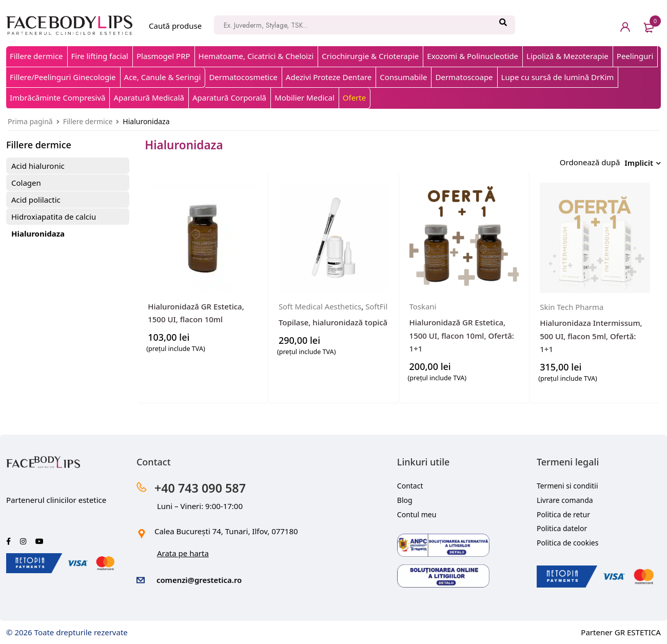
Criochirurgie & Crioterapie (370, 56)
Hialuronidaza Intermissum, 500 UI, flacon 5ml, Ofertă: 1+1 (591, 333)
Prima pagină (30, 121)
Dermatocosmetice (243, 77)
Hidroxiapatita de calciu (54, 217)
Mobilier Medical (305, 97)
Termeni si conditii (567, 483)
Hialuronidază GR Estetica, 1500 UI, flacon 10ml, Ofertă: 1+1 (462, 333)
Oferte (354, 97)
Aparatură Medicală (149, 97)
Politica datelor (562, 526)
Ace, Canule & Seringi (163, 77)
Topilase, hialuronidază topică (333, 333)
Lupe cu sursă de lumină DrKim (558, 77)
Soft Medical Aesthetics (320, 304)
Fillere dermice (36, 56)
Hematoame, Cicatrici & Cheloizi (256, 56)
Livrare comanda (565, 497)
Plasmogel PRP (163, 56)
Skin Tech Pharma (572, 304)
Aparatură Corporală (229, 97)
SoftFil (290, 317)
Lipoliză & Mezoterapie (567, 56)
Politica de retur (563, 512)
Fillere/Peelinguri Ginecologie (63, 77)
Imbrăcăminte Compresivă (57, 97)
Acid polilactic (36, 200)
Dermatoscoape (464, 77)
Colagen (26, 183)
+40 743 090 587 (201, 485)
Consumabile (403, 77)
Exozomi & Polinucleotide (473, 56)
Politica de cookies (568, 540)
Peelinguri (635, 56)
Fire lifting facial (100, 56)
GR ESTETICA (638, 630)
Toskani (423, 304)
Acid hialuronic (38, 166)
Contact (410, 483)
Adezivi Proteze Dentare (329, 77)
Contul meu (417, 512)
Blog (405, 497)
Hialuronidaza (38, 233)
